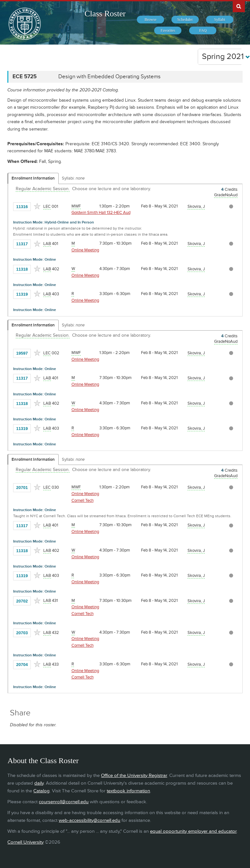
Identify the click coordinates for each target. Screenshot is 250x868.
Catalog (42, 791)
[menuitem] (150, 20)
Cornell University (25, 842)
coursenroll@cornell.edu (64, 802)
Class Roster (105, 14)
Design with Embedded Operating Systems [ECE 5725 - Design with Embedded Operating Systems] (109, 77)
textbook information (128, 791)
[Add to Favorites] (37, 206)
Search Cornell (239, 6)
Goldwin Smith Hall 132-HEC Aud (101, 213)
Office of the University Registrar (134, 775)
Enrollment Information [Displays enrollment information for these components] (33, 178)
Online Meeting (85, 250)
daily (39, 783)
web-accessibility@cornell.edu (89, 820)
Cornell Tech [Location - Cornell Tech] (83, 501)
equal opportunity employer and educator (193, 831)
